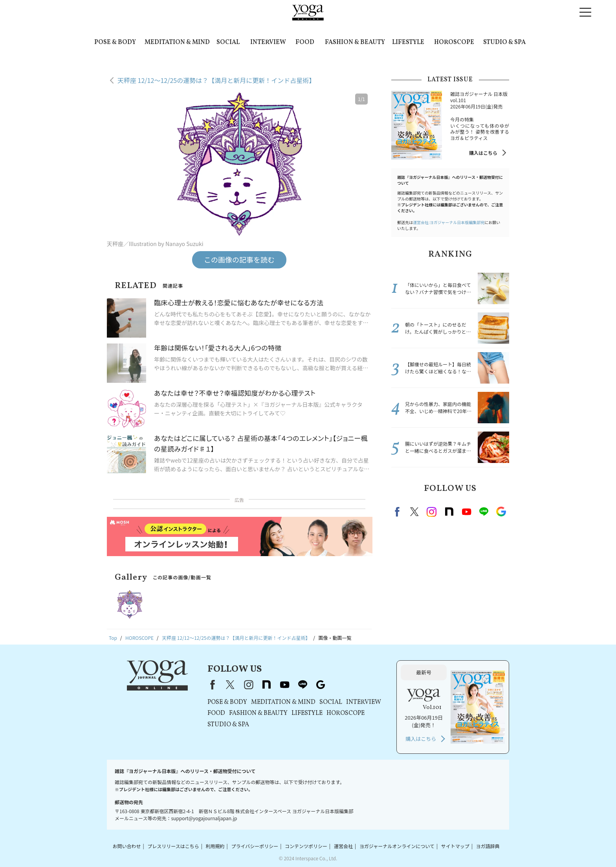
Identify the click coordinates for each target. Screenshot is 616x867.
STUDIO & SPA (504, 42)
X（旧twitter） (414, 512)
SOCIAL (228, 42)
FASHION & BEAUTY (355, 42)
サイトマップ (455, 846)
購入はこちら (483, 153)
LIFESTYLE (408, 42)
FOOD (305, 42)
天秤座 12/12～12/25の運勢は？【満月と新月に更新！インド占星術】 (216, 80)
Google (501, 512)
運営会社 (343, 846)
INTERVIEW (268, 42)
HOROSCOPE (454, 42)
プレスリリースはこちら (173, 846)
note (449, 512)
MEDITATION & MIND (177, 42)
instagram (432, 512)
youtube (284, 685)
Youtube (466, 512)
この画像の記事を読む (239, 259)
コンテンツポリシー (306, 846)
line (484, 512)
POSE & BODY (115, 42)
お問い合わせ (126, 846)
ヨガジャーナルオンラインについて (397, 846)
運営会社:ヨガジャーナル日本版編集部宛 (449, 222)
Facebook (398, 512)
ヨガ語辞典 (488, 846)
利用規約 (215, 846)
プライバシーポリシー (255, 846)
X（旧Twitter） (230, 685)
